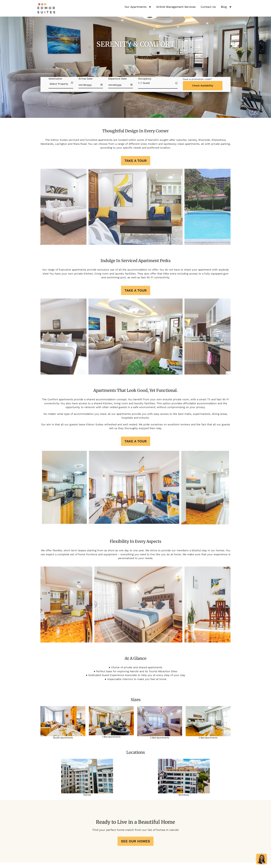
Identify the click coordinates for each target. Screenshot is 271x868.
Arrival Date (85, 79)
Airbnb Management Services (176, 7)
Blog (224, 7)
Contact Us (208, 7)
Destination (55, 79)
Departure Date (117, 79)
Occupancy (145, 79)
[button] (197, 79)
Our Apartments (135, 7)
